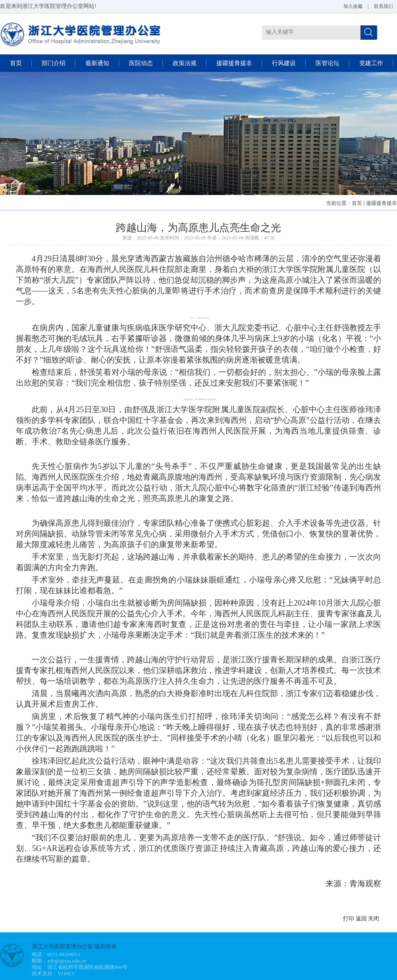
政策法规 (185, 63)
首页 (16, 63)
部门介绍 (54, 63)
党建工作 (371, 63)
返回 (361, 919)
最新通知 (97, 63)
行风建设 (284, 63)
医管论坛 (328, 63)
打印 (349, 919)
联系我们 (384, 6)
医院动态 (141, 63)
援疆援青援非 (234, 63)
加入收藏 (353, 6)
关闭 (374, 919)
